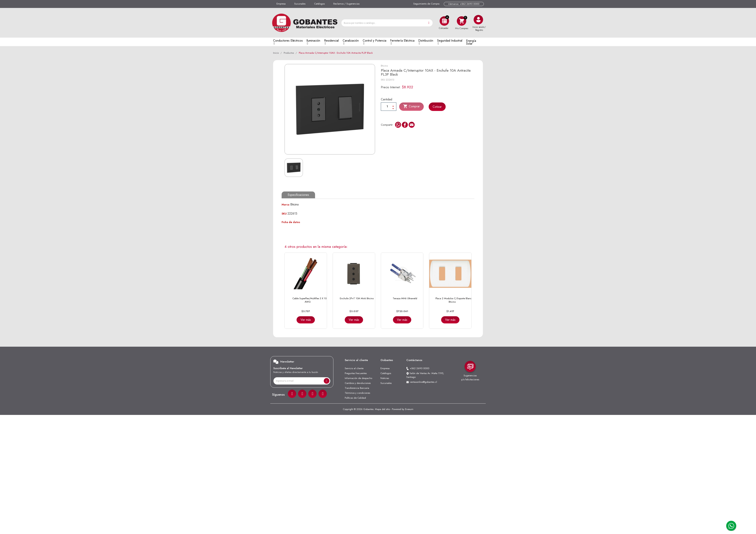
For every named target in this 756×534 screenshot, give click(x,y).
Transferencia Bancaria (357, 388)
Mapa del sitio (382, 409)
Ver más (306, 320)
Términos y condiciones (357, 393)
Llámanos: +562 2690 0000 (464, 4)
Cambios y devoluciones (358, 383)
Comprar (412, 106)
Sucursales (300, 4)
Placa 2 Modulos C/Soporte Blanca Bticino (454, 300)
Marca (285, 205)
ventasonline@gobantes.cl (423, 382)
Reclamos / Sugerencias (346, 4)
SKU (383, 80)
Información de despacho (358, 378)
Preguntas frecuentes (356, 373)
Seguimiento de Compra (426, 4)
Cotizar (437, 107)
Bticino (384, 66)
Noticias (385, 378)
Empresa (281, 4)
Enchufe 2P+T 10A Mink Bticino (357, 298)
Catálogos (319, 4)
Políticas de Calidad (355, 398)
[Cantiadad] (389, 106)
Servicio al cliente (354, 368)
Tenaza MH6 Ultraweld (405, 298)
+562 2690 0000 (419, 368)
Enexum (409, 409)
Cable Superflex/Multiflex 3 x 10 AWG (309, 300)
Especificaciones (298, 195)
